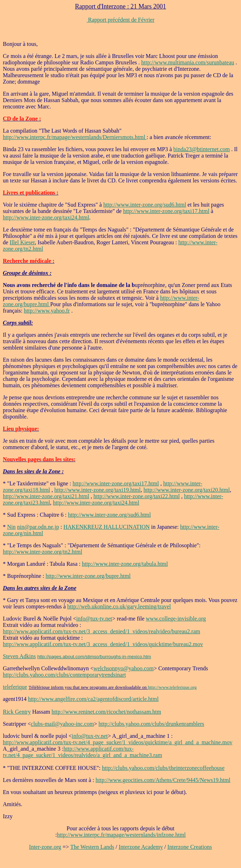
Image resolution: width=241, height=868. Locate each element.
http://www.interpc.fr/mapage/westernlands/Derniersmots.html (75, 137)
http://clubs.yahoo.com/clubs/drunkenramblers (152, 724)
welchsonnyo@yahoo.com (124, 668)
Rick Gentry (17, 712)
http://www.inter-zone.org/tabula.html (125, 564)
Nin (11, 527)
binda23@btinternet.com (201, 149)
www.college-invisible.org (176, 619)
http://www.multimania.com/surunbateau (188, 62)
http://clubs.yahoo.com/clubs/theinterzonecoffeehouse (163, 768)
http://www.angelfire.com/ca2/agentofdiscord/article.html (93, 699)
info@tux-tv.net (94, 619)
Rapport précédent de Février (120, 20)
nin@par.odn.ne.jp (38, 527)
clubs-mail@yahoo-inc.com (62, 724)
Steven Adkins (19, 656)
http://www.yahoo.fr (47, 311)
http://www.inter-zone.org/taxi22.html (136, 496)
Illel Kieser (22, 242)
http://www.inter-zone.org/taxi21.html (46, 496)
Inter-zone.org (45, 847)
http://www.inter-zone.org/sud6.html (145, 205)
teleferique (15, 687)
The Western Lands (92, 847)
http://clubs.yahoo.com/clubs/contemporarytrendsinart (64, 675)
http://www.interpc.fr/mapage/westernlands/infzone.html (121, 835)
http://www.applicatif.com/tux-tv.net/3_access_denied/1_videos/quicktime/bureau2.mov (103, 644)
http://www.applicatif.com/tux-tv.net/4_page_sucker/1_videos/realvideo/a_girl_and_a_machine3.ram (83, 752)
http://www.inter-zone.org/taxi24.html (46, 217)
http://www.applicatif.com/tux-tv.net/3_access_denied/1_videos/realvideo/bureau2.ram (102, 631)
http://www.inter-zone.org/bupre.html (88, 576)
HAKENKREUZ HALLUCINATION (107, 527)
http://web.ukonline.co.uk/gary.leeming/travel (119, 606)
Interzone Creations (190, 847)
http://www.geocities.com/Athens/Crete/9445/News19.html (163, 780)
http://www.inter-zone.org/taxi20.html (187, 490)
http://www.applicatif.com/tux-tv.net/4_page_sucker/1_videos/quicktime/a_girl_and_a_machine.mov (118, 742)
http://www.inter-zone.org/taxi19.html (97, 490)
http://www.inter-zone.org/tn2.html (43, 552)
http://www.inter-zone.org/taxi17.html (166, 211)
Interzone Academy (141, 847)
